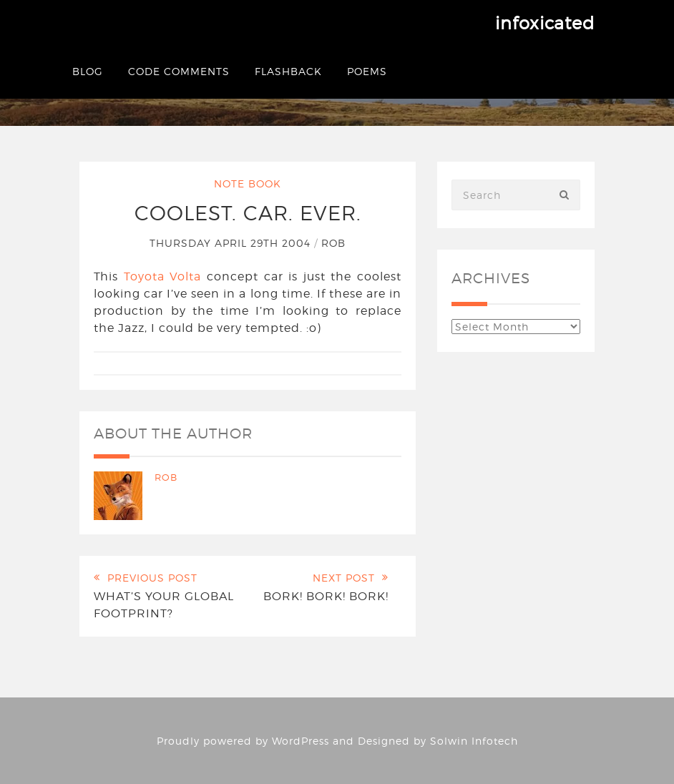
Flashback (288, 71)
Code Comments (179, 71)
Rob (333, 243)
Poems (367, 71)
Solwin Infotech (474, 741)
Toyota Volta (163, 276)
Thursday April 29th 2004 (232, 243)
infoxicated (545, 23)
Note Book (248, 183)
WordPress (301, 741)
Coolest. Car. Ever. (248, 213)
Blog (88, 71)
